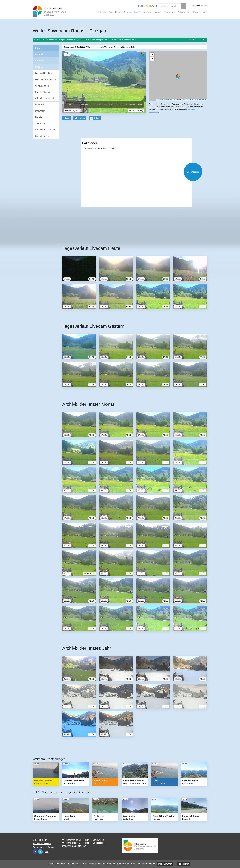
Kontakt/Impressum (42, 843)
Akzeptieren (184, 864)
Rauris (39, 117)
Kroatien (147, 12)
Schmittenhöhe (42, 136)
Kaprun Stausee (43, 92)
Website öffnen (131, 172)
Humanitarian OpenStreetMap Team (195, 99)
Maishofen (40, 111)
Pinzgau (39, 67)
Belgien (181, 12)
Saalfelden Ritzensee (45, 130)
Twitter (40, 851)
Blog (47, 851)
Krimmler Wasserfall (45, 98)
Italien (137, 12)
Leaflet (159, 99)
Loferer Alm (41, 105)
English (204, 6)
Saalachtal (40, 123)
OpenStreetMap (169, 99)
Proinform (42, 840)
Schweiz (127, 12)
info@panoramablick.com (74, 846)
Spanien (158, 12)
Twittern (82, 118)
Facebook (35, 851)
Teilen (96, 118)
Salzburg (39, 61)
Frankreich (170, 12)
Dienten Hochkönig (44, 73)
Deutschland (114, 12)
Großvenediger (42, 86)
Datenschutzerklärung (43, 847)
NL (189, 12)
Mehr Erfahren (165, 864)
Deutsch (197, 6)
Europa (197, 12)
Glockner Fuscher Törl (46, 79)
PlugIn (67, 118)
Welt (205, 12)
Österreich (101, 12)
